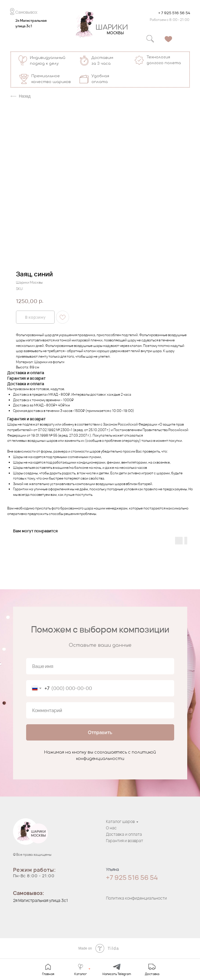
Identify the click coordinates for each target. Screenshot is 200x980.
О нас (111, 828)
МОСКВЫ (115, 33)
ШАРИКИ (112, 27)
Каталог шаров (120, 821)
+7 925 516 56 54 (132, 878)
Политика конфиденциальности (136, 898)
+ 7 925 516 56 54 (174, 13)
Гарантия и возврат (125, 841)
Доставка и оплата (124, 834)
